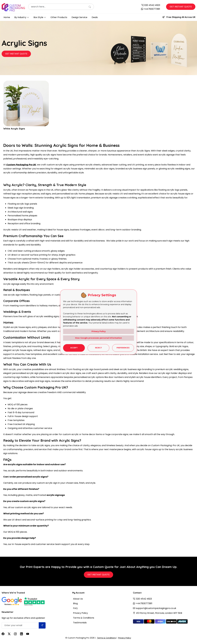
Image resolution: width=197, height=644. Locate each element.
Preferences (123, 348)
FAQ (75, 608)
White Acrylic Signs (15, 129)
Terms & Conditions (84, 618)
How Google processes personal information (99, 338)
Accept (74, 348)
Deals (95, 17)
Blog (75, 603)
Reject (99, 348)
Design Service (79, 17)
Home (7, 17)
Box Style (38, 17)
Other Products (59, 17)
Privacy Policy (80, 613)
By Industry (20, 17)
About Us (78, 599)
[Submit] (42, 625)
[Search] (90, 7)
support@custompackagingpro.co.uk (156, 608)
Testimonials (80, 623)
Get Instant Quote (181, 7)
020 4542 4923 (152, 5)
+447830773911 (152, 9)
